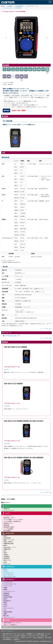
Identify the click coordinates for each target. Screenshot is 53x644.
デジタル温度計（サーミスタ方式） (13, 520)
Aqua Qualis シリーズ (9, 547)
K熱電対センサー (8, 523)
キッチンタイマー (8, 573)
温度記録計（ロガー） (10, 518)
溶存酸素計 (7, 557)
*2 (17, 79)
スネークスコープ (8, 608)
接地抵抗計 (7, 595)
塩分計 (5, 562)
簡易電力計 (7, 509)
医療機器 (6, 620)
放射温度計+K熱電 (9, 527)
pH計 (5, 551)
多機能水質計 (7, 549)
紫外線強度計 (7, 538)
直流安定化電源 (8, 597)
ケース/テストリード (9, 591)
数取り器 (6, 616)
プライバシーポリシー (7, 631)
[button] (6, 37)
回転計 (5, 599)
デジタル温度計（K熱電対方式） (13, 521)
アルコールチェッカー (10, 577)
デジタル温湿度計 (8, 529)
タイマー (6, 571)
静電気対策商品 (8, 612)
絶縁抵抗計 (7, 593)
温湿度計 (6, 513)
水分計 (5, 604)
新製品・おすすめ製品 (8, 499)
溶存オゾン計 (7, 560)
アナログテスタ (8, 582)
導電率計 (6, 555)
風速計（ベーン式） (9, 540)
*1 (26, 72)
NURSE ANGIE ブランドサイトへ (13, 623)
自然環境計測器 (8, 533)
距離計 (5, 614)
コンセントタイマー (9, 511)
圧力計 (5, 606)
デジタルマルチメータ (10, 584)
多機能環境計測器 (8, 544)
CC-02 (22, 310)
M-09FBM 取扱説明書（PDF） (12, 336)
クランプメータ (8, 586)
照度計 (5, 536)
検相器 (5, 588)
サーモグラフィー (8, 516)
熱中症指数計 (7, 531)
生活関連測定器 (8, 567)
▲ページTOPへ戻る (46, 329)
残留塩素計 (7, 558)
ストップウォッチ (8, 575)
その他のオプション (8, 627)
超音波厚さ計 (7, 601)
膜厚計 (5, 603)
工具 (5, 610)
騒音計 (5, 545)
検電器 (5, 590)
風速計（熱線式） (8, 542)
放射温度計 (7, 525)
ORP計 (5, 553)
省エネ (5, 506)
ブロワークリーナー (9, 617)
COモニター (7, 564)
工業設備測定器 (8, 579)
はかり (5, 569)
